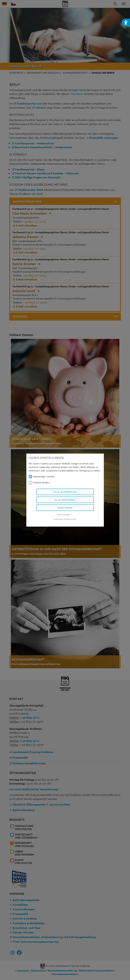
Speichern (65, 508)
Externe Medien (39, 483)
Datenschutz (71, 519)
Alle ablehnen (65, 500)
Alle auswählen (65, 492)
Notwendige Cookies (42, 477)
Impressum (59, 519)
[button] (126, 23)
